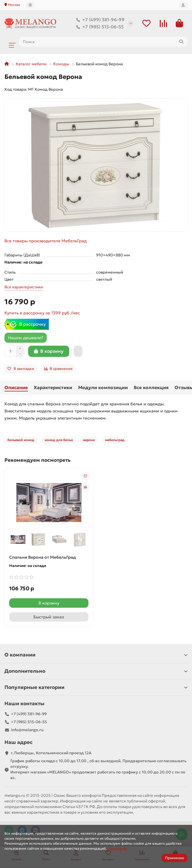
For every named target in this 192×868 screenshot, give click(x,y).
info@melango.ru (27, 730)
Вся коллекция (151, 387)
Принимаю (175, 858)
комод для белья (59, 440)
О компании (96, 655)
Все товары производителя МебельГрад (46, 241)
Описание (16, 387)
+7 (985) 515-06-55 (99, 27)
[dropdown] (30, 5)
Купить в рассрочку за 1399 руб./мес (42, 313)
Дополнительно (96, 671)
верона (89, 440)
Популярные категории (96, 687)
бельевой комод (21, 440)
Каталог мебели (31, 64)
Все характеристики (24, 287)
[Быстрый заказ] (78, 351)
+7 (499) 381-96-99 (99, 20)
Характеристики (53, 387)
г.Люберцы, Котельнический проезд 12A (51, 753)
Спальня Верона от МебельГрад (43, 557)
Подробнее (117, 848)
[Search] (103, 42)
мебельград (115, 440)
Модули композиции (103, 387)
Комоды (61, 64)
